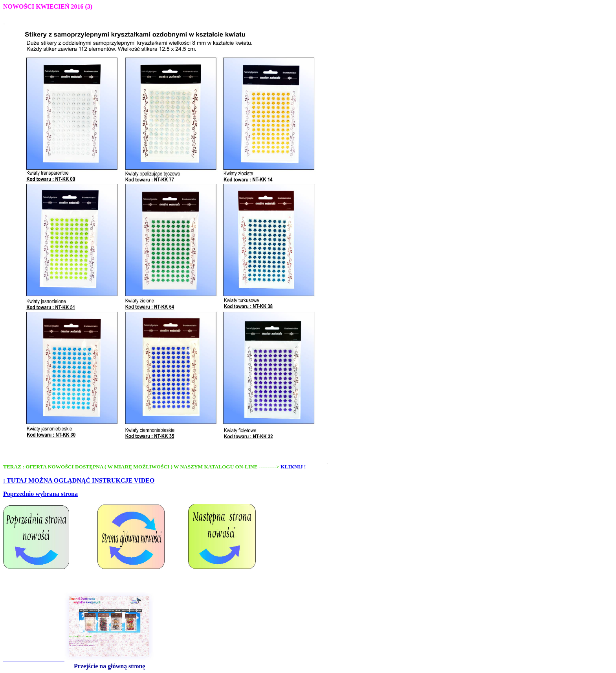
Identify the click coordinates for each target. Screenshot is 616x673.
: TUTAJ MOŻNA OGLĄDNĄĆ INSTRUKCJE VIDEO (79, 480)
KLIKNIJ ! (293, 467)
